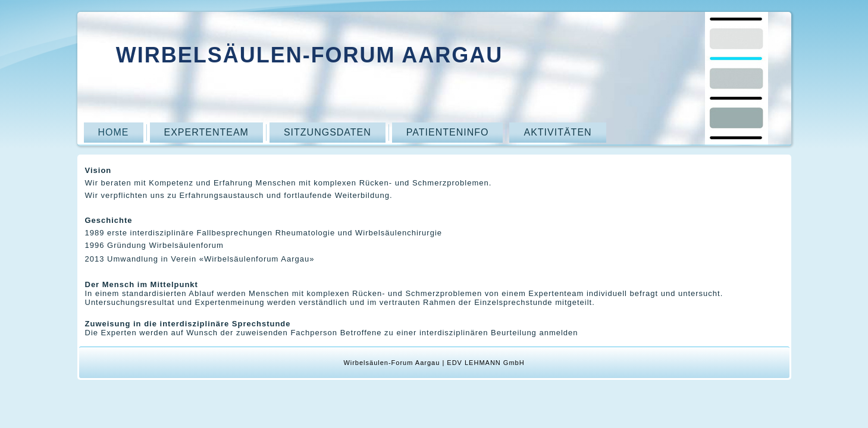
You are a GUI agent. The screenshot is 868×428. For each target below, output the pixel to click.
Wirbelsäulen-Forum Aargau (310, 55)
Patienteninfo (448, 132)
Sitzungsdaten (328, 132)
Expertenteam (206, 132)
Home (114, 132)
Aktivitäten (557, 132)
